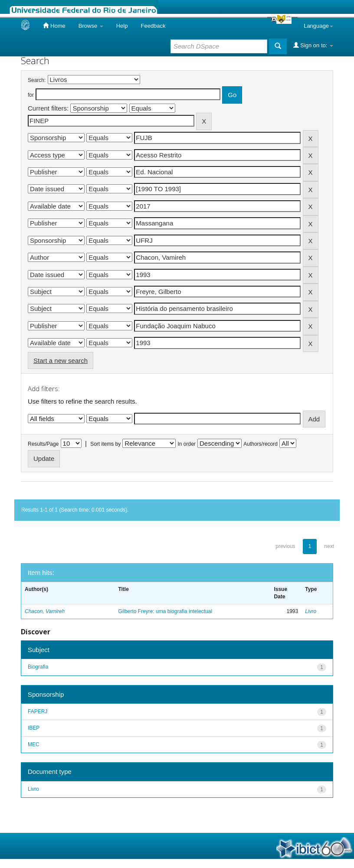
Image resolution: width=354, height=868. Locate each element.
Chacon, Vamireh (45, 611)
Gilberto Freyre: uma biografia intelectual (165, 611)
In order (187, 444)
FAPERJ (38, 711)
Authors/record (261, 444)
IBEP (34, 728)
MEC (34, 744)
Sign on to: (313, 45)
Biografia (38, 667)
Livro (311, 611)
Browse (91, 26)
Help (122, 26)
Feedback (153, 26)
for (31, 95)
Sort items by (105, 444)
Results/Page (43, 444)
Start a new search (61, 361)
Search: (37, 80)
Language (318, 26)
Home (54, 26)
